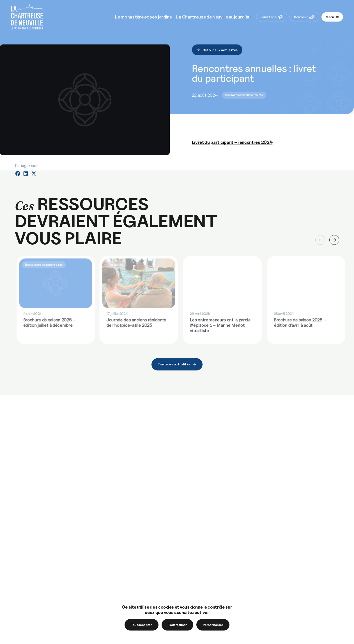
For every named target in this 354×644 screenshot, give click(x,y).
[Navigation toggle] (332, 9)
